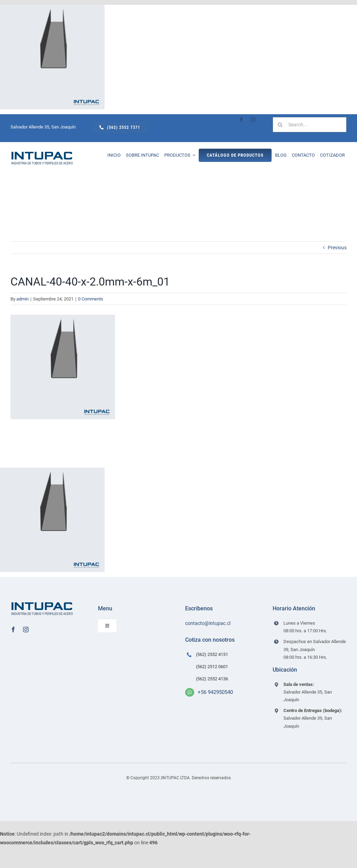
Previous (337, 248)
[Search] (280, 125)
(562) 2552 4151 (212, 654)
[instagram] (253, 119)
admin (22, 299)
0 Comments (91, 299)
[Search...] (310, 125)
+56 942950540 (215, 692)
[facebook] (241, 119)
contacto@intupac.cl (208, 623)
